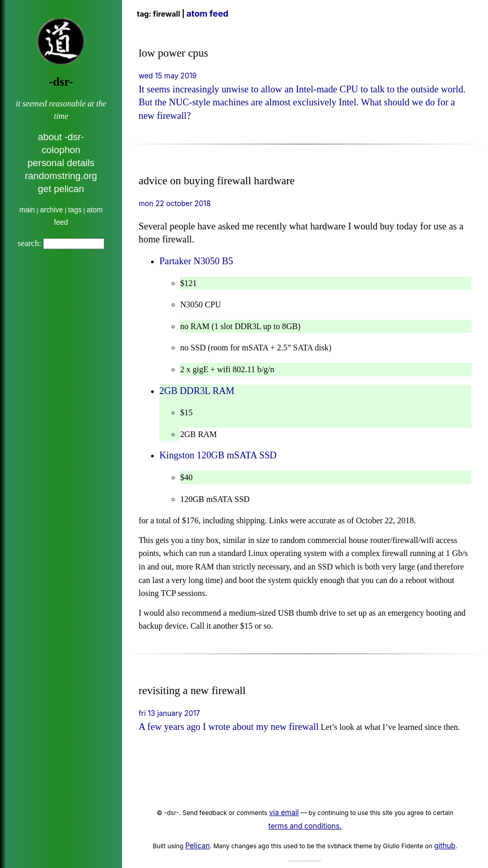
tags (75, 210)
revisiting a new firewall (192, 690)
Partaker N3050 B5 (196, 261)
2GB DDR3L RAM (197, 391)
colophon (61, 150)
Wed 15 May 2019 (168, 76)
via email (284, 812)
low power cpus (173, 53)
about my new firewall (276, 727)
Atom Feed (207, 13)
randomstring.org (61, 176)
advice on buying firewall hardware (217, 181)
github (445, 846)
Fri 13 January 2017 (169, 713)
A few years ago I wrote (186, 727)
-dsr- (61, 82)
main (27, 210)
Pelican (198, 846)
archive (51, 210)
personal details (61, 163)
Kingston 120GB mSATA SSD (218, 455)
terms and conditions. (305, 826)
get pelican (61, 189)
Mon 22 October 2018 (175, 204)
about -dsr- (61, 137)
